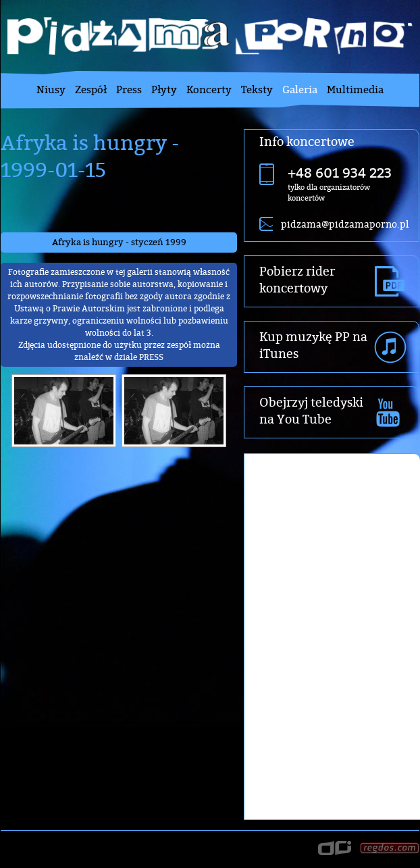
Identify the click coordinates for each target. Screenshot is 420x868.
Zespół (91, 90)
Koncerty (209, 90)
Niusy (51, 90)
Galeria (300, 90)
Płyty (164, 90)
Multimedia (355, 90)
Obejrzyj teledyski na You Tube (311, 411)
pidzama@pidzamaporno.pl (345, 224)
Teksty (257, 90)
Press (129, 90)
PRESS (151, 357)
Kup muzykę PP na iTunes (313, 345)
